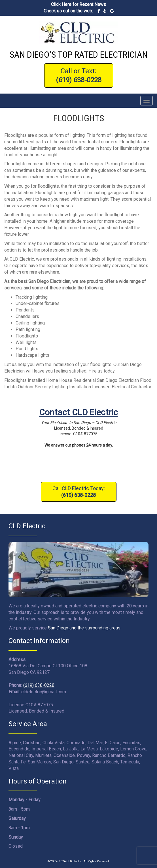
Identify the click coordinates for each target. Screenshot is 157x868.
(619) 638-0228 (39, 685)
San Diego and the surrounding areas (84, 628)
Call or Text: (79, 75)
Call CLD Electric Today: (79, 492)
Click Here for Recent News (78, 4)
